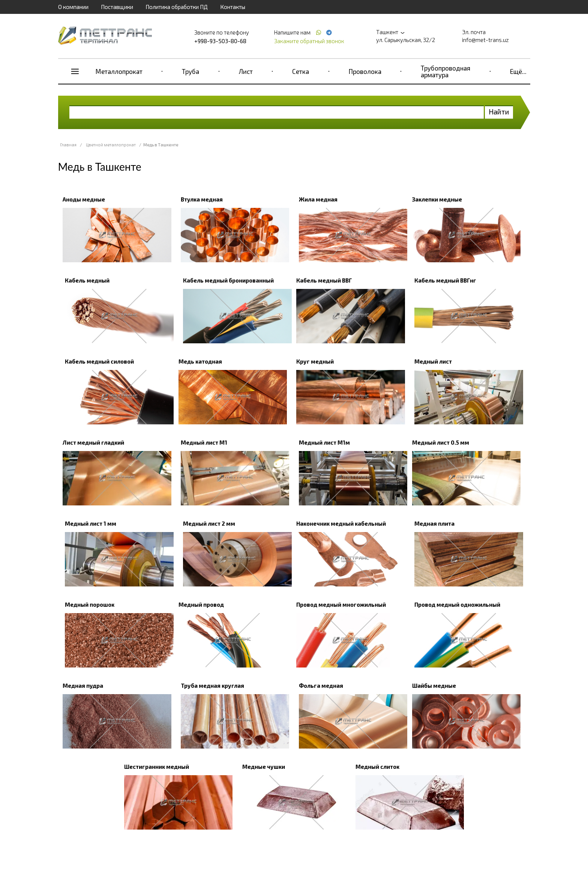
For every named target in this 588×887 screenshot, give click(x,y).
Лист (246, 71)
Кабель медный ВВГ (324, 280)
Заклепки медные (437, 199)
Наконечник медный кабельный (341, 523)
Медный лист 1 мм (91, 523)
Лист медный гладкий (93, 442)
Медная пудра (83, 686)
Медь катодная (200, 361)
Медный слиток (377, 767)
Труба (190, 71)
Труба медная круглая (212, 686)
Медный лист (433, 361)
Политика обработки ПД (177, 7)
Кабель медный (87, 280)
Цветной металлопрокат (111, 145)
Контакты (233, 7)
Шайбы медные (434, 686)
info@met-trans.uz (485, 40)
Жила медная (318, 199)
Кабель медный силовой (99, 361)
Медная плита (434, 523)
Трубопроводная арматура (445, 71)
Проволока (365, 71)
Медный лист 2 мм (209, 523)
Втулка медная (202, 199)
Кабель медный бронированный (228, 280)
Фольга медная (321, 686)
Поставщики (117, 7)
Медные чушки (264, 767)
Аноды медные (84, 199)
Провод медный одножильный (457, 604)
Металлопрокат (119, 71)
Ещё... (518, 71)
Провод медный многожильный (341, 604)
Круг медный (315, 361)
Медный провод (201, 604)
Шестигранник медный (157, 767)
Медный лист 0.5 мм (441, 442)
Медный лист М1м (324, 442)
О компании (73, 7)
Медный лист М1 (204, 442)
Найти (499, 112)
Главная (68, 145)
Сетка (301, 71)
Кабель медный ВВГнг (445, 280)
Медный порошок (90, 604)
